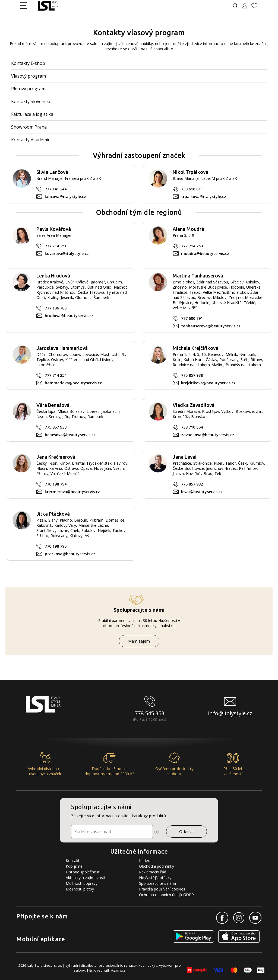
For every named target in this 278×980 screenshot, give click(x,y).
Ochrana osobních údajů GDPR (166, 895)
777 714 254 (56, 375)
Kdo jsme (74, 866)
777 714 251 (56, 246)
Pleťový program (28, 89)
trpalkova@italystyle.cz (204, 197)
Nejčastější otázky (155, 878)
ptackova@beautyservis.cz (70, 554)
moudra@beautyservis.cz (205, 253)
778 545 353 (149, 713)
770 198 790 (56, 546)
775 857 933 (56, 427)
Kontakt (73, 861)
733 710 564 (192, 427)
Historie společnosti (83, 872)
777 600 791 (192, 318)
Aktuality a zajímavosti (85, 878)
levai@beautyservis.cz (202, 492)
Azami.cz (118, 970)
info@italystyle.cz (230, 713)
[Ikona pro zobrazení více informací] (156, 832)
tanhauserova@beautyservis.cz (211, 326)
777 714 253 (192, 246)
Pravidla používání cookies (162, 889)
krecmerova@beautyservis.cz (72, 492)
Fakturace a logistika (32, 114)
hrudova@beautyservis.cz (69, 316)
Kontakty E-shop (28, 63)
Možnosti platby (80, 889)
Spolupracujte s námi (157, 883)
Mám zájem (139, 641)
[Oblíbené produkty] (257, 6)
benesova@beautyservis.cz (70, 435)
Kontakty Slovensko (31, 101)
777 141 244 (56, 189)
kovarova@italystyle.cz (67, 253)
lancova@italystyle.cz (65, 197)
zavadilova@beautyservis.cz (208, 435)
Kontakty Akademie (31, 140)
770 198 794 (56, 484)
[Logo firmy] (48, 6)
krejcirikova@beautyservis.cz (208, 383)
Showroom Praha (29, 127)
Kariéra (145, 861)
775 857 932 (192, 484)
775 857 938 (192, 375)
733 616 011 (192, 189)
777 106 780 (56, 308)
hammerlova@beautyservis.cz (73, 383)
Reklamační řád (153, 872)
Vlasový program (29, 76)
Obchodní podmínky (157, 866)
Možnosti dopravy (82, 883)
